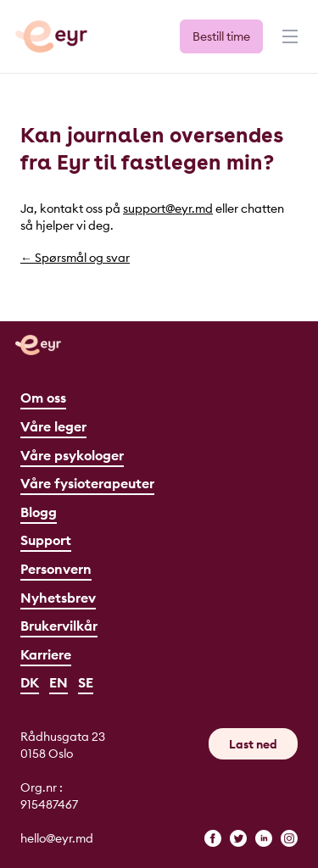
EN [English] (59, 682)
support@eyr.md (168, 209)
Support (46, 540)
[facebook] (213, 838)
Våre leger (53, 426)
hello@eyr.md (57, 838)
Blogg (39, 512)
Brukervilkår (59, 626)
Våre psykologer (72, 455)
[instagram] (289, 838)
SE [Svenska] (86, 682)
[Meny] (288, 44)
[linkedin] (264, 838)
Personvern (56, 569)
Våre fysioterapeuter (87, 483)
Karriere (46, 654)
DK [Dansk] (30, 682)
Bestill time (221, 36)
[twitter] (238, 838)
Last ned (253, 744)
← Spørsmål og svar (75, 258)
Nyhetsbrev (58, 598)
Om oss (43, 398)
